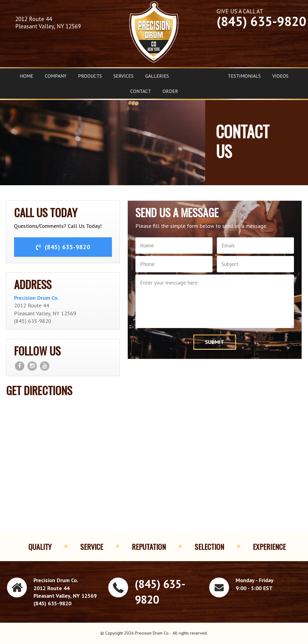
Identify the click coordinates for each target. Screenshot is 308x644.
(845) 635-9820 (261, 21)
